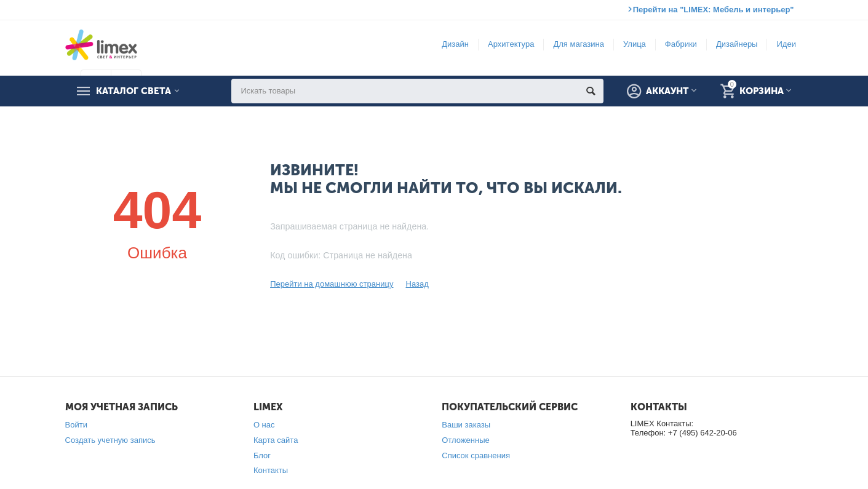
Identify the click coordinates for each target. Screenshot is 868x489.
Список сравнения (476, 455)
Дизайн (455, 44)
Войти (76, 425)
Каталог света (133, 91)
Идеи (786, 44)
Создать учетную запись (110, 440)
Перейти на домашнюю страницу (332, 284)
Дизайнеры (737, 44)
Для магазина (578, 44)
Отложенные (466, 440)
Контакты (271, 470)
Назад (417, 284)
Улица (635, 44)
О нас (264, 425)
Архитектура (511, 44)
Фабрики (681, 44)
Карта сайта (276, 440)
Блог (262, 455)
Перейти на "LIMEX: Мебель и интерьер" (714, 10)
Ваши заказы (466, 425)
